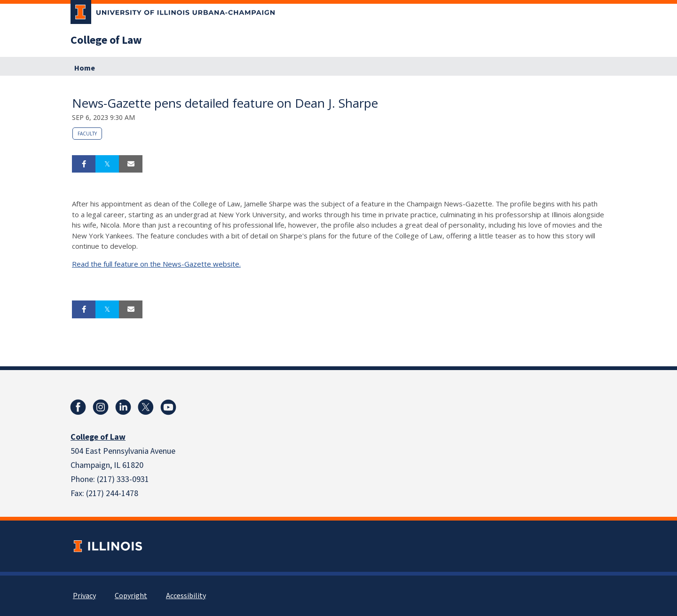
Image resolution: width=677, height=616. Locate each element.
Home (85, 68)
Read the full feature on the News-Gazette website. (156, 264)
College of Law (106, 40)
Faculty (87, 134)
